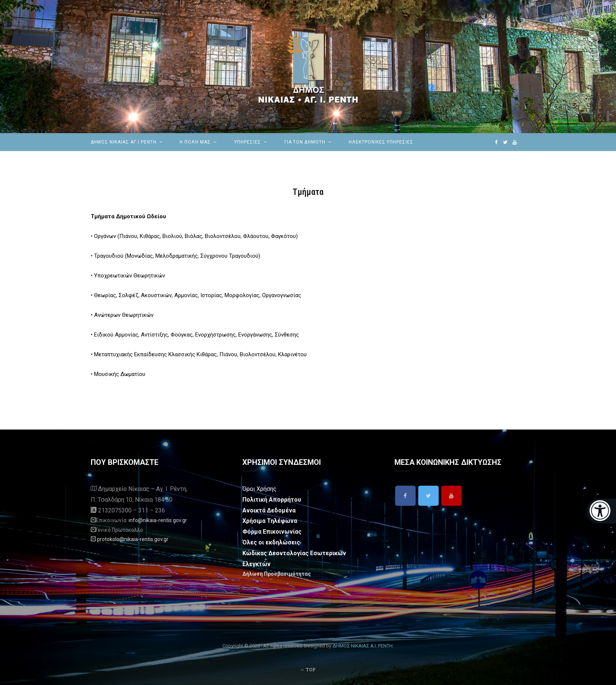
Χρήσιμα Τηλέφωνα (270, 521)
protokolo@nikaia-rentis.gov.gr (133, 539)
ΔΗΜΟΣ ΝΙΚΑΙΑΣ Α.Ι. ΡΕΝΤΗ (362, 646)
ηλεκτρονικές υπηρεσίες (381, 142)
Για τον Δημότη (305, 142)
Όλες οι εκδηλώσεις (271, 542)
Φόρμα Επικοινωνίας (272, 532)
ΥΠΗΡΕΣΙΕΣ (248, 142)
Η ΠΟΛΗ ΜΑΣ (195, 142)
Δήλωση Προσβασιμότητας (277, 574)
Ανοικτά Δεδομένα (269, 510)
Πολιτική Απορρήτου (272, 500)
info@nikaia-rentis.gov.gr (158, 520)
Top (308, 669)
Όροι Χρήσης (259, 489)
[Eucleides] (601, 511)
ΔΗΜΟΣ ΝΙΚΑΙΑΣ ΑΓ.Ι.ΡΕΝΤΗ (124, 142)
